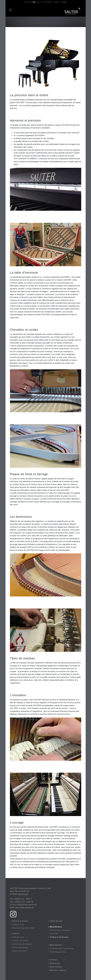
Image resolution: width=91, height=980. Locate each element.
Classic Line (18, 924)
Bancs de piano (20, 951)
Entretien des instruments (62, 948)
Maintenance (56, 945)
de (26, 2)
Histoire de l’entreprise (60, 930)
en (30, 2)
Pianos (16, 933)
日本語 (56, 2)
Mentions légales (58, 970)
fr (34, 2)
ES (38, 2)
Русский (46, 2)
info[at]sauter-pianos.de (27, 905)
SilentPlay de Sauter (22, 944)
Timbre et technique (59, 937)
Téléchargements (58, 952)
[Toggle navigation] (10, 10)
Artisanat (54, 933)
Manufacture (56, 927)
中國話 (64, 2)
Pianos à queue (20, 921)
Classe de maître (21, 940)
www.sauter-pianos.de (24, 908)
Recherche (55, 963)
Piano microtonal (20, 947)
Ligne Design (56, 921)
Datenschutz (56, 967)
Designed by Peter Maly (24, 928)
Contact (54, 960)
